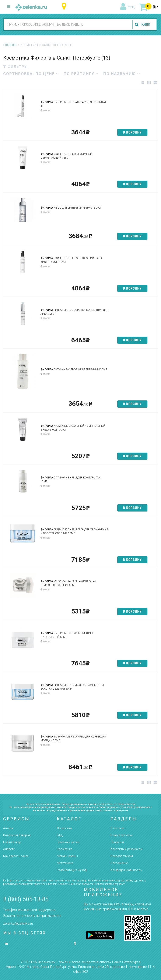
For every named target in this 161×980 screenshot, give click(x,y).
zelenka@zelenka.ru (18, 924)
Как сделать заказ (16, 856)
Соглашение (119, 863)
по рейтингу (81, 74)
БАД (60, 835)
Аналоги (9, 849)
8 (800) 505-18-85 (26, 899)
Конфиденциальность (126, 870)
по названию (122, 74)
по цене (47, 74)
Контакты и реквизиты (126, 849)
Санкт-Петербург (65, 6)
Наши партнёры (121, 835)
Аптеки (8, 828)
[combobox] (65, 24)
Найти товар (12, 842)
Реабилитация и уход (72, 870)
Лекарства (64, 828)
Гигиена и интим (68, 842)
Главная (10, 45)
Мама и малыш (67, 856)
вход (131, 7)
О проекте (117, 828)
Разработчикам (122, 856)
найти (144, 25)
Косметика (65, 849)
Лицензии (117, 842)
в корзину (132, 132)
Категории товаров (17, 835)
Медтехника (65, 863)
